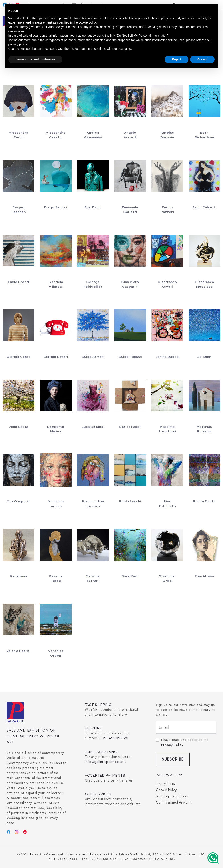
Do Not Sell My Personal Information (142, 36)
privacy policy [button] (18, 44)
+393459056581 (66, 859)
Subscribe (173, 759)
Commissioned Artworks (174, 802)
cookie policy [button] (87, 22)
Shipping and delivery (172, 796)
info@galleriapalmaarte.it (105, 762)
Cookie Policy (166, 790)
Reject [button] (177, 59)
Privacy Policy (172, 745)
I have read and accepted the (185, 742)
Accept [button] (202, 59)
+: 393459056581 (113, 738)
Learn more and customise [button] (35, 59)
